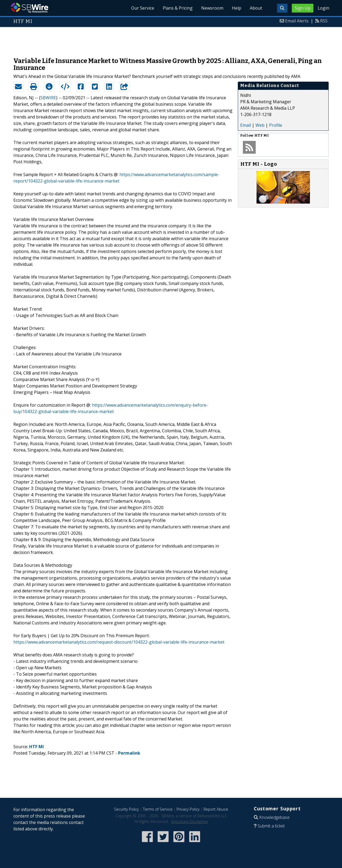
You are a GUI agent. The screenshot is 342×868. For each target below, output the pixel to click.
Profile (276, 125)
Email (246, 125)
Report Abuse (216, 809)
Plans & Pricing (178, 8)
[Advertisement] (171, 39)
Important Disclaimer (190, 821)
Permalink (129, 753)
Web (260, 125)
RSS (324, 21)
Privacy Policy (188, 809)
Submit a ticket (271, 826)
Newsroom (212, 8)
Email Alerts (297, 21)
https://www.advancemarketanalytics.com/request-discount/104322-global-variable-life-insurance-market (119, 642)
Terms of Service (158, 809)
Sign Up (303, 8)
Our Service (143, 8)
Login (323, 8)
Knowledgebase (274, 817)
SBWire (30, 8)
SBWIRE (48, 98)
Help (237, 8)
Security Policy (127, 809)
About (256, 8)
